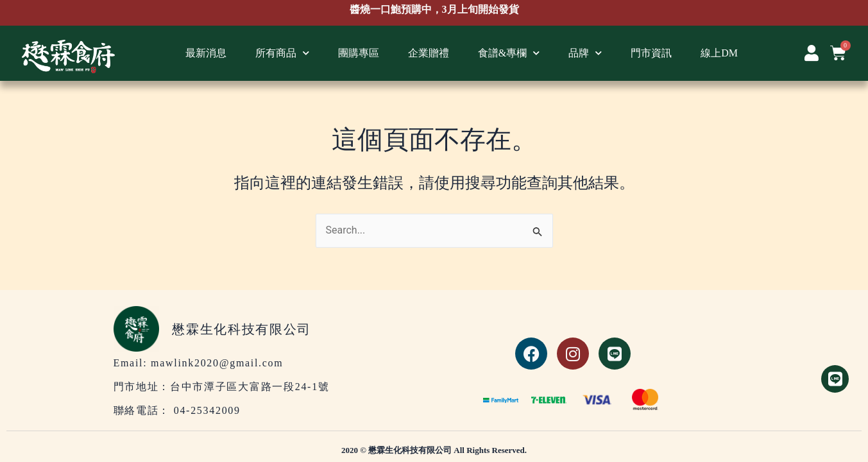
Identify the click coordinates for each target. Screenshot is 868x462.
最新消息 (206, 53)
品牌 (585, 53)
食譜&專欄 (509, 53)
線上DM (719, 53)
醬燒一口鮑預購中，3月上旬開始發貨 (434, 10)
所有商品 (282, 53)
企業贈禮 (429, 53)
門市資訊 (651, 53)
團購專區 (359, 53)
